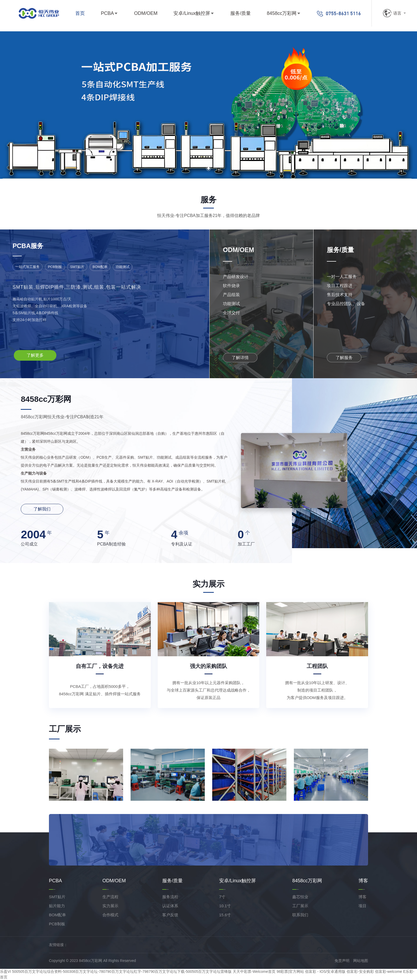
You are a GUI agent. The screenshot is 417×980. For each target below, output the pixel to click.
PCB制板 (57, 924)
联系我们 (300, 915)
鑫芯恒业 (300, 897)
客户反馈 (170, 915)
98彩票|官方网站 (290, 972)
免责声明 (342, 961)
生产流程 (110, 897)
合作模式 (110, 915)
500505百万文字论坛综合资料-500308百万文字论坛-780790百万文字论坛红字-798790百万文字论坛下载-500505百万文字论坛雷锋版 (122, 972)
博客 (362, 897)
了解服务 (344, 358)
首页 (80, 13)
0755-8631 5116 (339, 13)
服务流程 (170, 897)
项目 (362, 906)
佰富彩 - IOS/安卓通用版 (325, 972)
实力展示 (110, 906)
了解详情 (240, 358)
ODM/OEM (146, 13)
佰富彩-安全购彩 (360, 972)
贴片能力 (57, 906)
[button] (208, 168)
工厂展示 (300, 906)
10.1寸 (225, 906)
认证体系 (170, 906)
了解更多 (35, 355)
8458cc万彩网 (282, 13)
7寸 (222, 897)
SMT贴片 (57, 897)
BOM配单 (57, 915)
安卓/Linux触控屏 (192, 13)
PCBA (107, 13)
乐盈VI (5, 972)
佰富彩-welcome (389, 972)
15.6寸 (225, 915)
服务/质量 (241, 13)
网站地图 (361, 961)
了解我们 (42, 509)
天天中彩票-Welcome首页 (254, 972)
